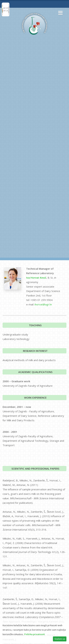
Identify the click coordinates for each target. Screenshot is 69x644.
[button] (60, 13)
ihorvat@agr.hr (43, 304)
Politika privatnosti (35, 634)
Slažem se (60, 639)
